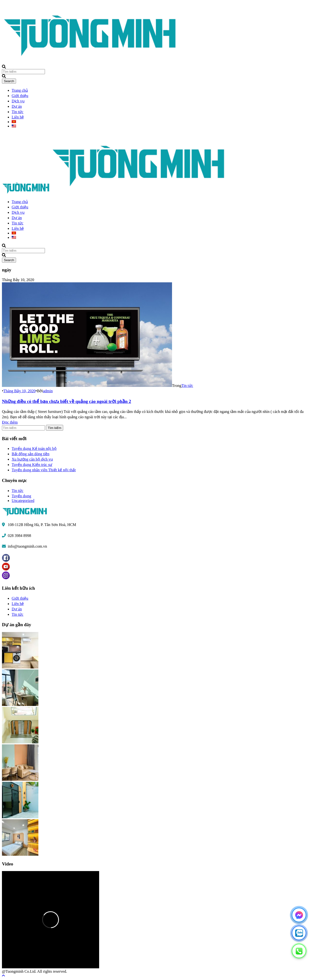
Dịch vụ (18, 101)
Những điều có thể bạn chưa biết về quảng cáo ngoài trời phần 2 (66, 401)
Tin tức (17, 112)
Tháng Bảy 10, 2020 (20, 391)
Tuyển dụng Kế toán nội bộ (34, 449)
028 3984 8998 (19, 536)
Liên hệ (18, 117)
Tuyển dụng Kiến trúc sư (32, 465)
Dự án (17, 106)
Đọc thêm (10, 422)
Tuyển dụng (21, 496)
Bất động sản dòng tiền (30, 454)
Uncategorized (23, 501)
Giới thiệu (20, 96)
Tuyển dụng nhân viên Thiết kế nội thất (44, 470)
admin (48, 391)
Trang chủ (20, 90)
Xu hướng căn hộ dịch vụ (32, 459)
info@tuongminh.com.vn (27, 546)
